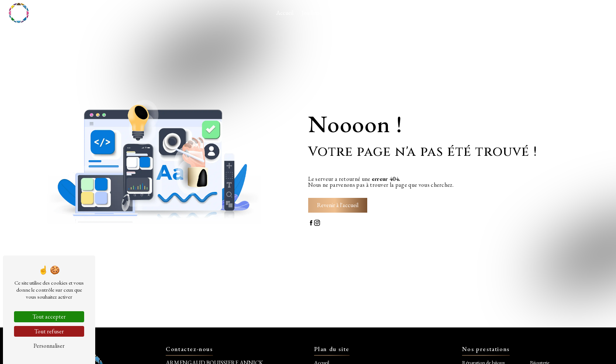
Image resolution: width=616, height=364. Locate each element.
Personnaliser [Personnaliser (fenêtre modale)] (49, 346)
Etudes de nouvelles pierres (437, 13)
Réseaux (545, 13)
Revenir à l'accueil (338, 205)
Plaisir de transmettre (502, 13)
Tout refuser (49, 331)
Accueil (285, 13)
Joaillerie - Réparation (327, 13)
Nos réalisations (379, 13)
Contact (573, 13)
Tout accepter (49, 317)
